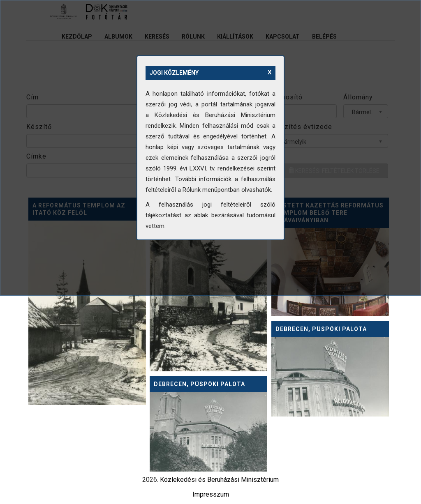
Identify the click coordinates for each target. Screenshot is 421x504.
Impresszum (211, 494)
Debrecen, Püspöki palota (321, 329)
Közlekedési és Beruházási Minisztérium (219, 480)
